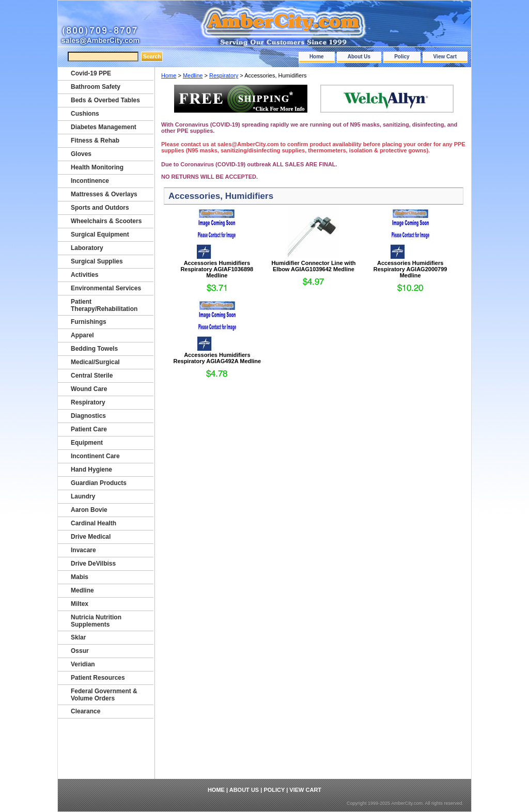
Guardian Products (99, 483)
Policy (402, 57)
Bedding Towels (94, 349)
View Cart (445, 57)
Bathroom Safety (96, 87)
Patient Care (89, 429)
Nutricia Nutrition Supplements (96, 621)
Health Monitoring (97, 167)
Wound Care (89, 389)
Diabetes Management (104, 127)
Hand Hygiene (91, 470)
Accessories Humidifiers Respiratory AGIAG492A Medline (217, 358)
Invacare (83, 550)
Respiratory (224, 75)
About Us (359, 57)
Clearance (85, 711)
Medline (193, 75)
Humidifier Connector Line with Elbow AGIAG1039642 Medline (313, 266)
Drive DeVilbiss (93, 564)
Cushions (85, 114)
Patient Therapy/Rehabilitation (104, 305)
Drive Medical (91, 537)
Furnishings (89, 322)
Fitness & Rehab (95, 140)
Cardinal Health (94, 523)
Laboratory (87, 248)
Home (317, 57)
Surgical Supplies (97, 261)
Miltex (80, 604)
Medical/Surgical (95, 362)
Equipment (87, 443)
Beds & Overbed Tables (105, 100)
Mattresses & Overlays (104, 194)
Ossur (80, 651)
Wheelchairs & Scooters (106, 221)
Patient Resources (98, 678)
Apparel (82, 335)
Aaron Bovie (89, 510)
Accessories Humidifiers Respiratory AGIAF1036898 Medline (217, 269)
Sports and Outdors (100, 208)
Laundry (83, 496)
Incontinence (90, 181)
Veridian (83, 664)
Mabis (80, 577)
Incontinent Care (95, 456)
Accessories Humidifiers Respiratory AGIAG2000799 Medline (410, 269)
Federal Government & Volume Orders (104, 695)
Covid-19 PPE (91, 73)
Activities (84, 275)
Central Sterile (92, 376)
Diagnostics (88, 416)
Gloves (81, 154)
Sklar (78, 637)
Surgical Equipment (100, 235)
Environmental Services (106, 288)
